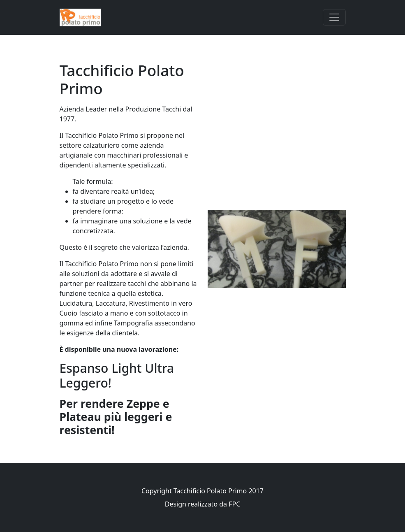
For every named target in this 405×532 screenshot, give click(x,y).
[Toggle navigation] (334, 17)
